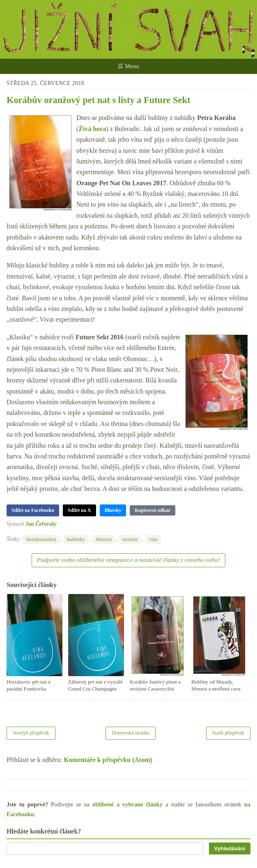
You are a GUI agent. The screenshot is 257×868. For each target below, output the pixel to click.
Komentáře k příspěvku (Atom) (108, 760)
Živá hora (92, 129)
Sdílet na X (79, 510)
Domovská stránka (130, 733)
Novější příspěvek (31, 733)
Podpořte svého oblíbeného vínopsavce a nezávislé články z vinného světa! (128, 560)
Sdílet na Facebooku (33, 510)
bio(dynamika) (41, 539)
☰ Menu (128, 66)
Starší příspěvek (228, 733)
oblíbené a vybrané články (127, 804)
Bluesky (113, 510)
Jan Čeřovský (41, 524)
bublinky (76, 539)
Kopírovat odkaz (152, 510)
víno (153, 539)
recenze (130, 539)
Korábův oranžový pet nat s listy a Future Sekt (98, 100)
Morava (103, 539)
